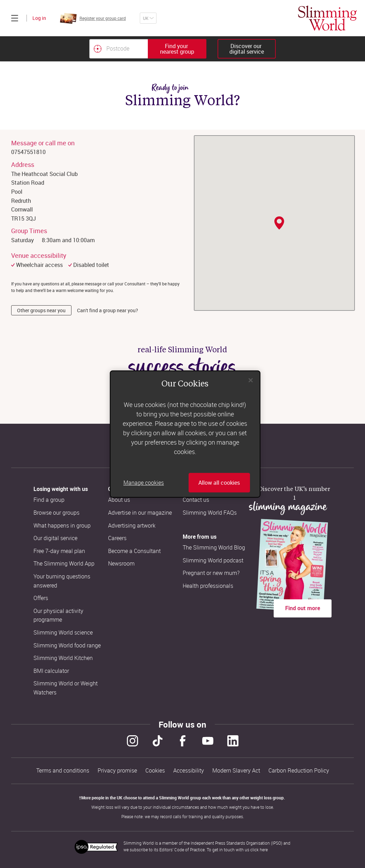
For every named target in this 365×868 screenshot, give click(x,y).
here (264, 850)
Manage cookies (144, 483)
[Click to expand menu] (15, 18)
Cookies (155, 771)
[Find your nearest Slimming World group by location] (98, 49)
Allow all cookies (219, 483)
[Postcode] (119, 49)
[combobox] (148, 49)
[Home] (327, 18)
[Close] (251, 380)
